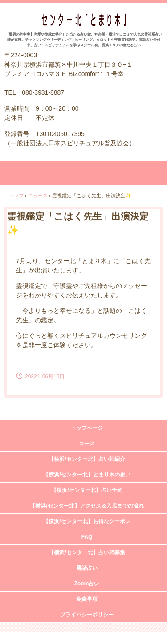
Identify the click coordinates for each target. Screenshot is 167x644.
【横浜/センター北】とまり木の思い (87, 475)
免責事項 (87, 599)
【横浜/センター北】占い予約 (87, 490)
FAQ (87, 537)
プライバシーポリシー (87, 615)
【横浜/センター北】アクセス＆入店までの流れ (87, 506)
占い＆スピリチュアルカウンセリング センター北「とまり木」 (83, 23)
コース (87, 444)
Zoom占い (87, 584)
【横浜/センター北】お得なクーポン (87, 521)
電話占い (87, 568)
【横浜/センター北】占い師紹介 (87, 459)
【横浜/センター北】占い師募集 (87, 552)
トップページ (87, 428)
